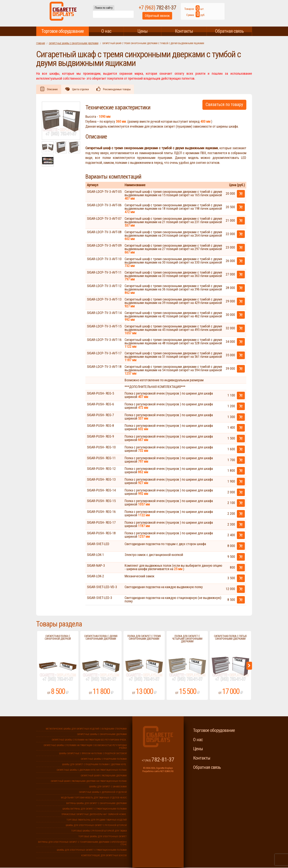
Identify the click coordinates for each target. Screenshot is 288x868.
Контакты (184, 31)
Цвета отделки (82, 89)
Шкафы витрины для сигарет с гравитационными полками (95, 809)
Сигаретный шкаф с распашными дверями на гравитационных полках (89, 782)
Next (249, 666)
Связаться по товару (224, 105)
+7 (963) (171, 9)
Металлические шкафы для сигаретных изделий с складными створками (86, 729)
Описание (53, 89)
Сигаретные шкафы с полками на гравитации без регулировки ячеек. (89, 740)
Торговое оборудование (63, 31)
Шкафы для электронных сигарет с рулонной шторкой (96, 826)
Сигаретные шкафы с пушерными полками (104, 759)
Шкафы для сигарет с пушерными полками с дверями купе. (94, 765)
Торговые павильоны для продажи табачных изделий (97, 820)
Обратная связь (229, 31)
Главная (41, 43)
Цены (142, 31)
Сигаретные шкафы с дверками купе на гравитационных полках (92, 770)
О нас (106, 31)
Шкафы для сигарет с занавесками (108, 787)
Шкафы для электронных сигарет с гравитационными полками (92, 850)
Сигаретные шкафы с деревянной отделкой (103, 793)
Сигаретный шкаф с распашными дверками (104, 776)
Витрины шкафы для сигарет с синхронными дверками (96, 804)
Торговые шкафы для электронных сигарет (103, 837)
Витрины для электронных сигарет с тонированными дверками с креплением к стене (82, 844)
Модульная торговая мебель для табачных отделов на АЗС (94, 798)
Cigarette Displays (63, 13)
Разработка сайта (151, 772)
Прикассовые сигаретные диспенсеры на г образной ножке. (94, 815)
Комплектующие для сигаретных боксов (104, 856)
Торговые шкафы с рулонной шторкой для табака (99, 831)
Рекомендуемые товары (120, 89)
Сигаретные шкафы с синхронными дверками (74, 43)
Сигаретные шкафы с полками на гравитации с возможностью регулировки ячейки (85, 747)
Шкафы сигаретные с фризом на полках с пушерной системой (93, 754)
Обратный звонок (171, 18)
